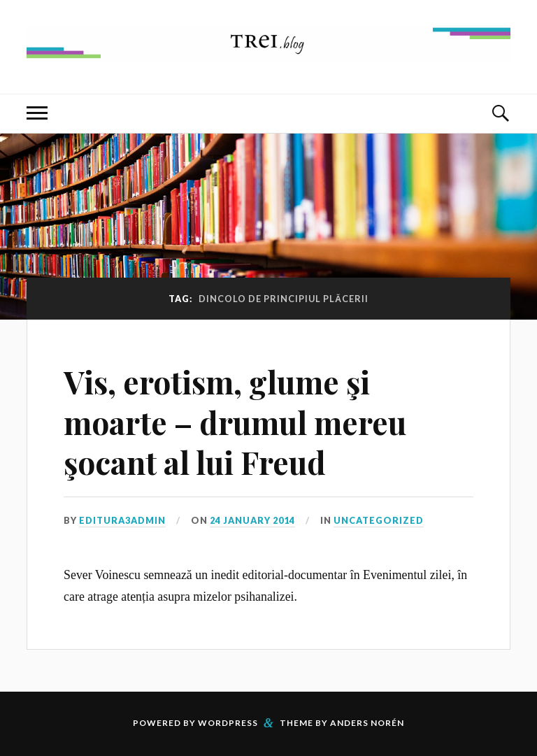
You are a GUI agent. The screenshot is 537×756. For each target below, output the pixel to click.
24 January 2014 (252, 520)
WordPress (228, 723)
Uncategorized (379, 520)
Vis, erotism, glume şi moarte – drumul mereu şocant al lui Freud (235, 422)
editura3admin (122, 520)
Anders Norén (367, 723)
